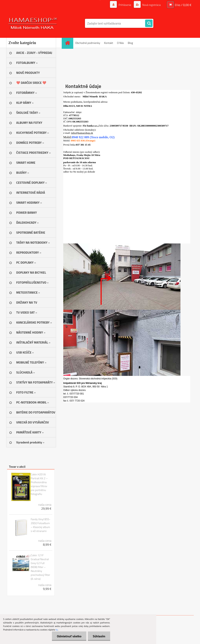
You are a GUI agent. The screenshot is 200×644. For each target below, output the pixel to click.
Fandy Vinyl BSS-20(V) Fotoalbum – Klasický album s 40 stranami (40, 525)
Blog (130, 43)
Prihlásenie (125, 5)
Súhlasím (99, 636)
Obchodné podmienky (88, 43)
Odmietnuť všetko (69, 636)
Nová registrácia (151, 5)
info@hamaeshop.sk (82, 133)
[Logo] (33, 23)
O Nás (120, 43)
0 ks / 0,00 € (183, 5)
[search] (149, 24)
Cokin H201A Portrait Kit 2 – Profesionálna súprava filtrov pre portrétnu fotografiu (39, 484)
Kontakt (109, 43)
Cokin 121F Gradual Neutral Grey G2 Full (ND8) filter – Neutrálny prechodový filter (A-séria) (40, 567)
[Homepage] (69, 43)
